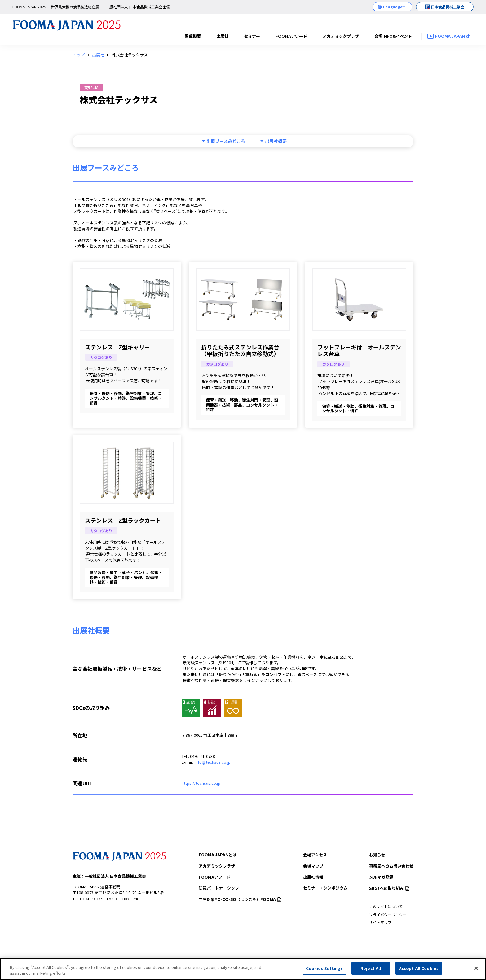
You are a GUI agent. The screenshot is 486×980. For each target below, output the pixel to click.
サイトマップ (380, 922)
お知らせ (377, 855)
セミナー (252, 36)
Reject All (371, 971)
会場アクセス (315, 855)
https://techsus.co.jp (201, 783)
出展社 (222, 36)
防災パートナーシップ (219, 888)
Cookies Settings (324, 971)
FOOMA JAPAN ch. (453, 36)
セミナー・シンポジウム (325, 888)
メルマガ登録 (381, 877)
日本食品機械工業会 (448, 7)
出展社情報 (313, 877)
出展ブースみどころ (226, 141)
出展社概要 (276, 141)
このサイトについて (386, 906)
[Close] (476, 971)
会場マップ (313, 866)
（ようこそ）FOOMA (240, 899)
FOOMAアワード (291, 36)
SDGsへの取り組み (389, 888)
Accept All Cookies (419, 971)
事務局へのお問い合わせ (391, 866)
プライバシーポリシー (388, 914)
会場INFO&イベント (393, 36)
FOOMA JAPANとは (218, 855)
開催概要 (193, 36)
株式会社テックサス (130, 55)
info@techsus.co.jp (213, 762)
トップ (79, 55)
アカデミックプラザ (341, 36)
